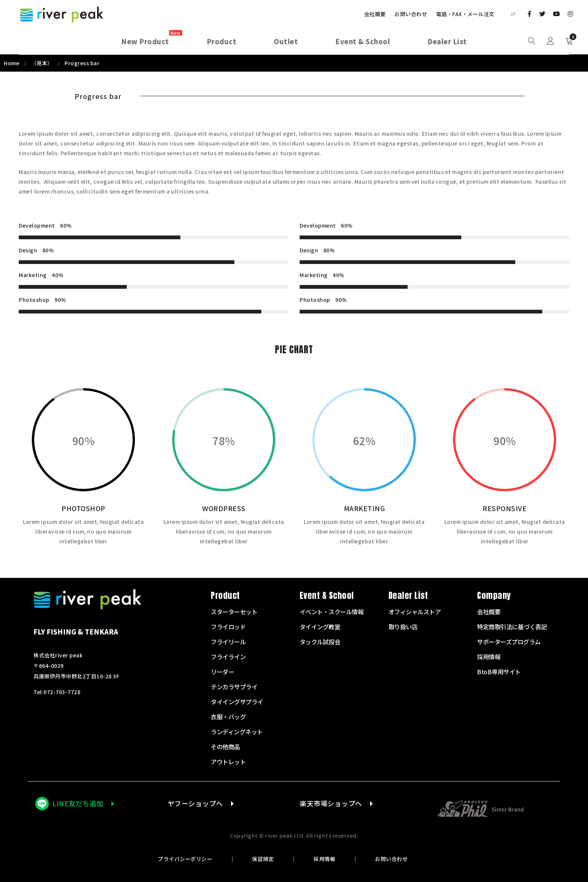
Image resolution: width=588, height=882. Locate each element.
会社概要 (375, 14)
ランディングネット (237, 732)
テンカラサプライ (234, 687)
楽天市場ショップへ (331, 803)
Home (11, 63)
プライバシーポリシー (185, 859)
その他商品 (225, 747)
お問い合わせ (411, 14)
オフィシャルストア (415, 612)
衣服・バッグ (228, 717)
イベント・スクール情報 (332, 612)
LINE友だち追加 (78, 803)
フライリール (228, 642)
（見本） (42, 63)
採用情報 (324, 859)
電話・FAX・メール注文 (465, 14)
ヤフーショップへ (195, 803)
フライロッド (228, 627)
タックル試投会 (320, 642)
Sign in (550, 41)
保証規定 (263, 859)
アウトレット (228, 762)
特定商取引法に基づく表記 (512, 627)
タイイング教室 (320, 627)
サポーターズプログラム (509, 642)
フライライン (228, 657)
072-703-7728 (62, 692)
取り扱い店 (403, 627)
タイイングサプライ (237, 702)
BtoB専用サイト (499, 672)
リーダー (222, 672)
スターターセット (234, 612)
